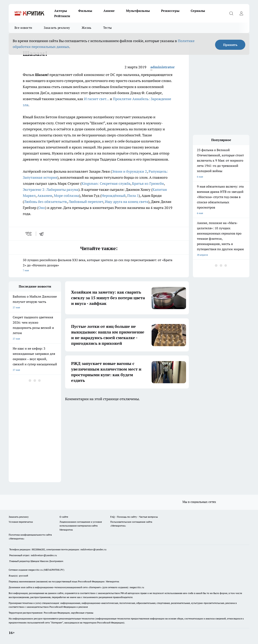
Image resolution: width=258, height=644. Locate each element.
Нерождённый (113, 196)
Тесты (108, 28)
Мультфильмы (138, 11)
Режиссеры (170, 11)
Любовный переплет (86, 202)
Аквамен (45, 196)
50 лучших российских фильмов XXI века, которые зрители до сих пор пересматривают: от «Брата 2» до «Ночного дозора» (99, 265)
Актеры (61, 11)
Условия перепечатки (21, 522)
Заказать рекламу (57, 28)
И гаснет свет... (97, 99)
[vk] (29, 234)
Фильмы (85, 11)
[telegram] (43, 234)
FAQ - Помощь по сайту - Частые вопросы (134, 517)
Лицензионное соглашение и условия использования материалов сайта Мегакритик (81, 526)
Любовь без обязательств (45, 202)
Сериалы (198, 11)
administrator (163, 67)
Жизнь (87, 28)
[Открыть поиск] (231, 13)
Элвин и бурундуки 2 (129, 171)
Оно (42, 208)
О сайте (64, 517)
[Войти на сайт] (241, 13)
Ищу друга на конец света (126, 202)
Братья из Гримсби (148, 183)
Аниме (109, 11)
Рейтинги (62, 16)
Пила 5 (133, 196)
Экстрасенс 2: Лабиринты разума (51, 190)
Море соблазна (66, 196)
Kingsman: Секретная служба (106, 183)
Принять (230, 45)
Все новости (23, 28)
